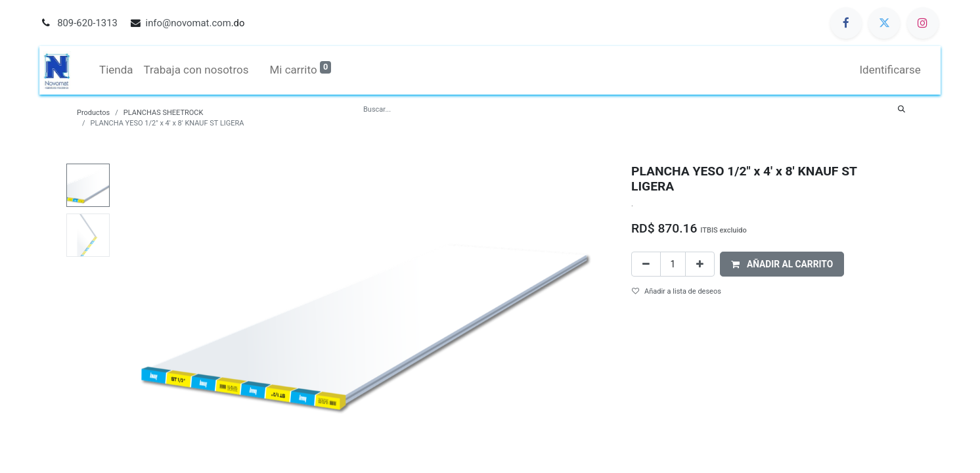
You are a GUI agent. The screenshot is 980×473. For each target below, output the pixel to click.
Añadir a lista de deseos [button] (677, 291)
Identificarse (894, 70)
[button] (782, 264)
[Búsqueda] (902, 110)
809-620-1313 (87, 23)
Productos (93, 113)
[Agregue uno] (700, 264)
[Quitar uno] (646, 264)
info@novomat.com (189, 23)
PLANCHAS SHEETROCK (164, 113)
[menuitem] (112, 70)
